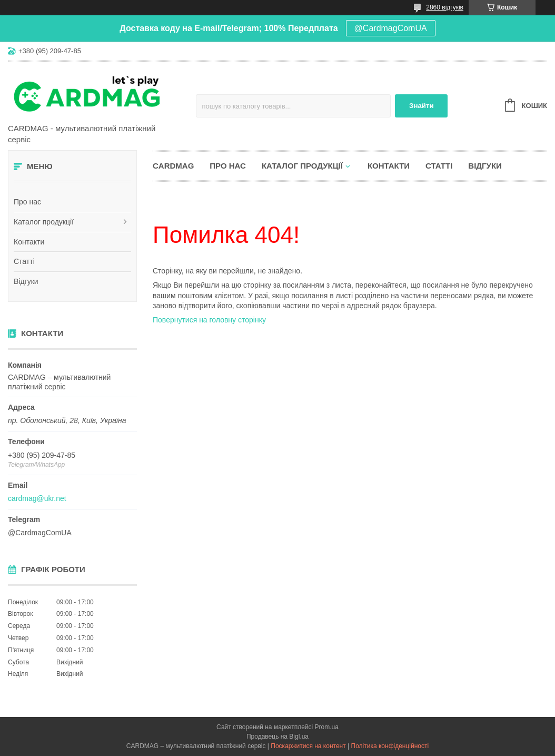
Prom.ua (327, 727)
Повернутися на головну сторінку (209, 320)
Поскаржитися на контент (308, 746)
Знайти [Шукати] (422, 106)
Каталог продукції (44, 222)
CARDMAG (173, 166)
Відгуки (26, 281)
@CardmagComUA (391, 28)
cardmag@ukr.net (37, 498)
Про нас (27, 202)
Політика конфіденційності (390, 746)
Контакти (29, 242)
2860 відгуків (445, 7)
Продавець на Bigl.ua (277, 737)
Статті (24, 261)
